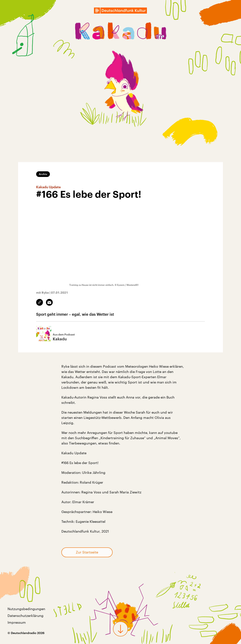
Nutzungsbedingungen (26, 609)
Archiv (43, 174)
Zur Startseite (87, 552)
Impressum (17, 622)
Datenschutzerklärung (26, 616)
